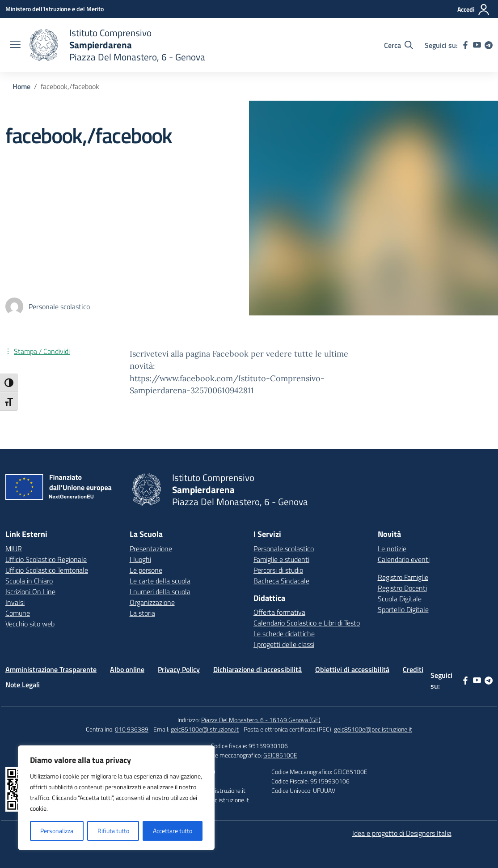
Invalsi (15, 602)
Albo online (127, 669)
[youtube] (477, 45)
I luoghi (140, 559)
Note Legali (23, 685)
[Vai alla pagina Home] (21, 86)
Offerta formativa (279, 612)
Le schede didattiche (284, 634)
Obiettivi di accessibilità (352, 669)
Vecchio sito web (30, 624)
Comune (18, 613)
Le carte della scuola (160, 581)
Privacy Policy (179, 669)
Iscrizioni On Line (30, 591)
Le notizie (392, 549)
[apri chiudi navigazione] (15, 45)
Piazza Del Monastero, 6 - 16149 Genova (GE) (261, 720)
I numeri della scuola (160, 591)
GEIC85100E (280, 755)
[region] (116, 798)
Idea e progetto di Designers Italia (402, 833)
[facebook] (465, 45)
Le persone (146, 570)
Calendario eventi (404, 559)
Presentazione (151, 549)
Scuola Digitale (400, 599)
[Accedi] (474, 9)
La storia (142, 613)
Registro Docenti (402, 588)
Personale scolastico (284, 549)
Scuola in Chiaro (29, 581)
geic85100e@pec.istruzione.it (373, 729)
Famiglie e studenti (281, 559)
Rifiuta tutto (113, 831)
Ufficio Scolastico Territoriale (47, 570)
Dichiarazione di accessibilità (257, 669)
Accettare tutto (173, 831)
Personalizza (57, 831)
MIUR (14, 549)
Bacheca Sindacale (281, 581)
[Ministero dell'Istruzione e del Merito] (55, 9)
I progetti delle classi (284, 644)
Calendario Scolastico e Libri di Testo (307, 623)
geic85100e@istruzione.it (205, 729)
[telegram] (489, 45)
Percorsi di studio (278, 570)
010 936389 (132, 729)
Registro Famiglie (403, 577)
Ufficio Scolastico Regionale (46, 559)
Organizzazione (152, 602)
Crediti (413, 669)
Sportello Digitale (403, 609)
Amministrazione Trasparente (51, 669)
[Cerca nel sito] (399, 45)
